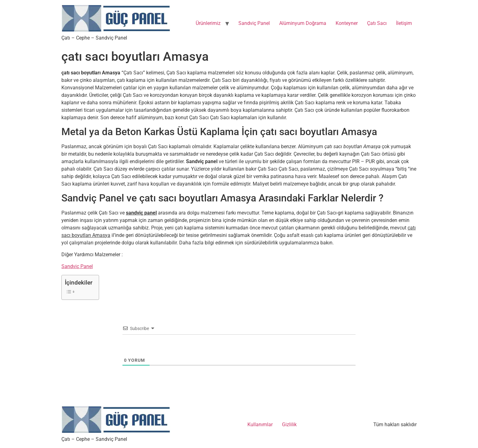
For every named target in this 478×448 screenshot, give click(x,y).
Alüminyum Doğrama (303, 23)
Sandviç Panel (254, 23)
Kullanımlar (260, 424)
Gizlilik (289, 424)
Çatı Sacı (377, 23)
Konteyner (347, 23)
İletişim (404, 23)
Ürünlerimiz (208, 23)
